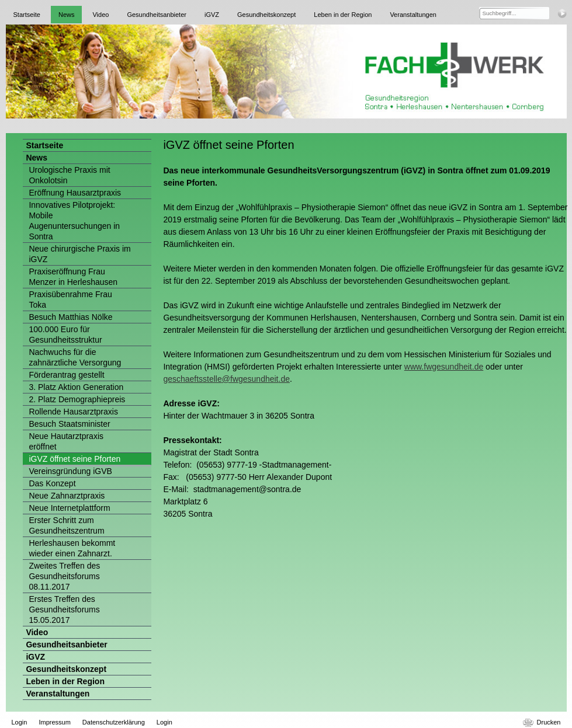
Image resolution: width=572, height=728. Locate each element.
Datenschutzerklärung (114, 722)
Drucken (549, 722)
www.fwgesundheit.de (444, 367)
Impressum (54, 722)
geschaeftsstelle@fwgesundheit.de (226, 379)
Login (20, 722)
